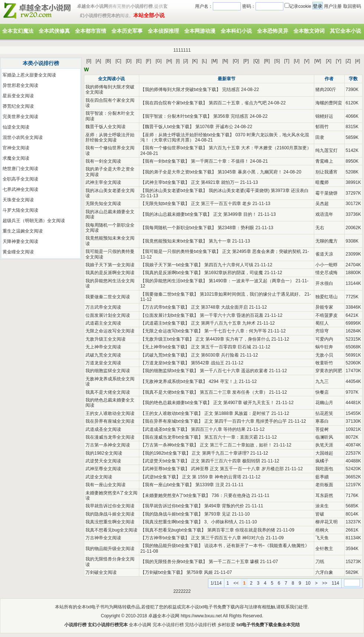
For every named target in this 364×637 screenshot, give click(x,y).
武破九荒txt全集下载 (165, 355)
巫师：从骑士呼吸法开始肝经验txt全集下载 (187, 135)
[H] (169, 61)
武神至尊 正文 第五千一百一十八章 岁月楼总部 (237, 469)
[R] (267, 61)
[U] (297, 61)
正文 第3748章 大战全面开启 (219, 307)
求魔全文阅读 (16, 158)
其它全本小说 (345, 31)
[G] (159, 61)
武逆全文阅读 (99, 477)
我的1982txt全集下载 (165, 453)
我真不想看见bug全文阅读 (111, 530)
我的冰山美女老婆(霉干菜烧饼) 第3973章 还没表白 (259, 191)
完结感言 (231, 90)
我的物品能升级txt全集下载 (172, 546)
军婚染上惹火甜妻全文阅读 (29, 75)
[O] (236, 61)
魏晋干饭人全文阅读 (105, 127)
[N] (225, 61)
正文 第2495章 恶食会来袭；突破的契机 (262, 251)
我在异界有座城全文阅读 (110, 421)
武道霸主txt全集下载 (165, 323)
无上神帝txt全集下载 (165, 347)
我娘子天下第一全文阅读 (110, 265)
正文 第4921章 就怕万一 (215, 182)
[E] (139, 61)
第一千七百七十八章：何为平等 (235, 331)
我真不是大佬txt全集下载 (170, 392)
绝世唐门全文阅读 (20, 169)
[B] (108, 61)
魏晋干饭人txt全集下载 (167, 127)
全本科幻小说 (236, 31)
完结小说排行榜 (201, 625)
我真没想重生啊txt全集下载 (172, 522)
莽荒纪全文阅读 (18, 106)
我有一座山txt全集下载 (167, 485)
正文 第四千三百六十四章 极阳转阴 (226, 461)
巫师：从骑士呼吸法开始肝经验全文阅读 (110, 137)
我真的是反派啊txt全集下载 (172, 273)
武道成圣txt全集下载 (165, 429)
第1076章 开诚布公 (214, 127)
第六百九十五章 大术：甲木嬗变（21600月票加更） (260, 148)
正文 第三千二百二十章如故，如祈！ (236, 445)
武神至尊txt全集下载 (165, 469)
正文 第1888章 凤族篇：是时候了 (237, 413)
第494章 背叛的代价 (224, 506)
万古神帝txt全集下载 (165, 538)
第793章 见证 (217, 514)
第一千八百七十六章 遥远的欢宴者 (234, 371)
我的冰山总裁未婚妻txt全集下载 (176, 214)
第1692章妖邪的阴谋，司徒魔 (234, 273)
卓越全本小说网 (164, 616)
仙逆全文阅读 (16, 127)
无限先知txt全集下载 (165, 204)
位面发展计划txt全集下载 (170, 315)
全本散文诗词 (309, 31)
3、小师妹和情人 (221, 522)
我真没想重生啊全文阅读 (110, 522)
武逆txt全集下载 (161, 477)
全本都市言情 (91, 31)
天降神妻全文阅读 (20, 241)
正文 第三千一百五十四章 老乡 (221, 204)
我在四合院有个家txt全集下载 (174, 103)
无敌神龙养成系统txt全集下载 (174, 381)
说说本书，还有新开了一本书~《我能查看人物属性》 (257, 546)
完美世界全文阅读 (20, 117)
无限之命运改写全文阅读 (110, 331)
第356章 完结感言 (231, 116)
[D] (129, 61)
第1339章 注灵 (210, 485)
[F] (149, 61)
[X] (329, 61)
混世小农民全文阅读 (23, 137)
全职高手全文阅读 (20, 179)
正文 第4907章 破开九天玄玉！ (244, 403)
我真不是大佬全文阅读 (108, 392)
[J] (186, 61)
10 (308, 583)
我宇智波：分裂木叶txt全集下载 (176, 116)
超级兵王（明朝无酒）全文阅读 (34, 221)
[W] (318, 61)
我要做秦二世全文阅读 (108, 297)
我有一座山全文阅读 (105, 485)
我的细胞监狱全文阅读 (108, 371)
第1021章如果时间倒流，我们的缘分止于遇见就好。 (252, 294)
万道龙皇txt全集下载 (165, 363)
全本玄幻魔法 (18, 31)
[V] (307, 61)
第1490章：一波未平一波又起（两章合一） (252, 281)
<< (236, 583)
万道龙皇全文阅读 (103, 363)
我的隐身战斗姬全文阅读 (110, 514)
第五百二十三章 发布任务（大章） (234, 392)
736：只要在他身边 (231, 495)
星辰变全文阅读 (18, 96)
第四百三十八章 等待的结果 (218, 429)
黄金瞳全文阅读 (18, 252)
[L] (204, 61)
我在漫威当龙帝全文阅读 (110, 437)
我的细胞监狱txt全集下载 (170, 371)
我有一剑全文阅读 (103, 161)
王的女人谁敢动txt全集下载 (172, 413)
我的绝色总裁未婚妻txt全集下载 (176, 403)
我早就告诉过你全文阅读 (110, 506)
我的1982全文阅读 (104, 453)
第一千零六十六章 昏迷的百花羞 (232, 315)
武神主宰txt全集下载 (165, 182)
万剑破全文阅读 (101, 572)
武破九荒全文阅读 (103, 355)
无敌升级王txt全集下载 (167, 339)
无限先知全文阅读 (103, 204)
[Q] (256, 61)
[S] (277, 61)
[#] (357, 61)
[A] (98, 61)
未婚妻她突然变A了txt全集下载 (175, 495)
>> (325, 583)
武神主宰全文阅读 (103, 182)
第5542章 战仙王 (208, 363)
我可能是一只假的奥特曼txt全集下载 (181, 251)
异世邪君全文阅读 (20, 85)
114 (335, 583)
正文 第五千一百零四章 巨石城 (221, 347)
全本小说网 (140, 625)
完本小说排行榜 (168, 625)
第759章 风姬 (200, 572)
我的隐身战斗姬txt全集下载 (172, 514)
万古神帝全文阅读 (103, 538)
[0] (89, 61)
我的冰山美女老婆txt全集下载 (174, 191)
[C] (118, 61)
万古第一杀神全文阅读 (108, 445)
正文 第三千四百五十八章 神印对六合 (228, 538)
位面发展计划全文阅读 (108, 315)
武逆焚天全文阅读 (103, 461)
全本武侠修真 (54, 31)
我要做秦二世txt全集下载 (170, 294)
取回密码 (352, 6)
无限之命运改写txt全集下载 (172, 331)
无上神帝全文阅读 (103, 347)
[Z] (348, 61)
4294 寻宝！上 (223, 381)
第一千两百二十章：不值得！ (220, 161)
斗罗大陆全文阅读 (20, 210)
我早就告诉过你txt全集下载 (172, 506)
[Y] (339, 61)
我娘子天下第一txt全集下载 (172, 265)
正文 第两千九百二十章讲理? (220, 453)
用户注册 (333, 6)
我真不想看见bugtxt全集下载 (173, 530)
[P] (246, 61)
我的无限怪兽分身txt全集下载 (174, 562)
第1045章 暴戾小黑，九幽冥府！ (250, 172)
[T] (287, 61)
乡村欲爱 (226, 625)
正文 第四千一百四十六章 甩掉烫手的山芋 (246, 421)
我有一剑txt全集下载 (165, 161)
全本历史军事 (127, 31)
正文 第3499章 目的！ (235, 214)
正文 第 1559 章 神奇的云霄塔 (212, 477)
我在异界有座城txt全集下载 (172, 421)
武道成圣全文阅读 (103, 429)
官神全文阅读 (16, 148)
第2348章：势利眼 (236, 228)
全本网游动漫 (200, 31)
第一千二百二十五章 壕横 (234, 562)
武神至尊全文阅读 (103, 469)
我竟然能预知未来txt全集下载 (174, 241)
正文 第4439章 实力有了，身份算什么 (233, 339)
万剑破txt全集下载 (163, 572)
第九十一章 (220, 241)
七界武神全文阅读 (20, 189)
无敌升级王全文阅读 (105, 339)
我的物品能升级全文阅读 (110, 549)
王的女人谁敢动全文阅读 (110, 413)
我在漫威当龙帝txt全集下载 (172, 437)
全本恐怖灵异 (273, 31)
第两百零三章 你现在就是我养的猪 (241, 530)
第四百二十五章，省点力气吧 (238, 103)
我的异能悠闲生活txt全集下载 (174, 281)
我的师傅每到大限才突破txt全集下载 (181, 90)
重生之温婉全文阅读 (23, 231)
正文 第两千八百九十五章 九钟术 (223, 323)
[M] (214, 61)
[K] (195, 61)
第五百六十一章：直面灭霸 (231, 437)
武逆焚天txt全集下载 (165, 461)
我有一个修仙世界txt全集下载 (174, 148)
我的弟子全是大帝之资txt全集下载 (178, 172)
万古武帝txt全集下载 (165, 307)
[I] (178, 61)
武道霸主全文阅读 (103, 323)
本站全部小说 (149, 15)
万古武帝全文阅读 (103, 307)
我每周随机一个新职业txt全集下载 (178, 228)
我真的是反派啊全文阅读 (110, 273)
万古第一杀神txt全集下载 (170, 445)
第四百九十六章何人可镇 (229, 265)
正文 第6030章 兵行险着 (215, 355)
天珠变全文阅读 (18, 200)
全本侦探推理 (163, 31)
